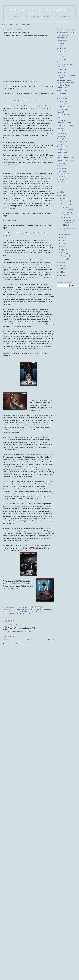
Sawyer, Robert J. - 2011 (66, 160)
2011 (61, 263)
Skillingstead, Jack (63, 166)
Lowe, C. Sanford (63, 131)
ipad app (37, 612)
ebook (20, 610)
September (65, 234)
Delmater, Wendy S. (64, 80)
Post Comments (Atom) (20, 644)
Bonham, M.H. (62, 48)
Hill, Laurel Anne (63, 109)
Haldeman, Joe (62, 99)
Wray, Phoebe (62, 182)
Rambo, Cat (61, 150)
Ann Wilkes (14, 25)
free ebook (49, 610)
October (64, 207)
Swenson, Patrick (63, 174)
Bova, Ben (61, 54)
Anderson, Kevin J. (64, 38)
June (63, 243)
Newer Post (7, 640)
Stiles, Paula (61, 171)
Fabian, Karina (62, 88)
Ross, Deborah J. (63, 155)
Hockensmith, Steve (64, 115)
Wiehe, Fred (61, 179)
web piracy (27, 613)
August (64, 237)
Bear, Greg (61, 43)
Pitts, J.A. (60, 144)
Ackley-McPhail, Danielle (66, 32)
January (64, 259)
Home (4, 25)
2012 (61, 198)
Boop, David (61, 51)
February (65, 256)
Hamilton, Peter (62, 101)
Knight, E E (61, 120)
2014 (61, 192)
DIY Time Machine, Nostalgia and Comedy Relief (67, 212)
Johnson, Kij (61, 117)
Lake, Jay (60, 128)
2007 (61, 275)
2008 (61, 272)
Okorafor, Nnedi (63, 142)
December (65, 201)
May (63, 247)
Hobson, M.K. (62, 112)
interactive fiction (26, 612)
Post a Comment (8, 636)
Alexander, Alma (63, 35)
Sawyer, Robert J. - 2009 (66, 158)
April (63, 250)
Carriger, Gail (62, 62)
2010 (61, 266)
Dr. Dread (13, 610)
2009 (61, 269)
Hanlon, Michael (63, 104)
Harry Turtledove (10, 612)
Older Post (50, 640)
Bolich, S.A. (61, 46)
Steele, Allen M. (62, 168)
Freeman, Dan (62, 93)
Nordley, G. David (63, 139)
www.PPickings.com (39, 150)
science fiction (16, 613)
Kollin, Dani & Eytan (64, 123)
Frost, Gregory (62, 96)
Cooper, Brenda (63, 70)
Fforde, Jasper (62, 90)
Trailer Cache (66, 217)
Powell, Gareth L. (63, 147)
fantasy (40, 610)
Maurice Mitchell (14, 625)
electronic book (30, 610)
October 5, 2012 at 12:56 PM (21, 631)
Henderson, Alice (63, 107)
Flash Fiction (25, 25)
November (65, 204)
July (63, 240)
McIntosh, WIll (62, 136)
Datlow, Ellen (62, 72)
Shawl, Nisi (61, 163)
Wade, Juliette (62, 177)
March (64, 253)
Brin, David (61, 57)
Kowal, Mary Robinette (65, 125)
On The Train (44, 86)
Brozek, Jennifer (63, 59)
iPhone (44, 612)
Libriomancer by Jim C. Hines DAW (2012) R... (68, 223)
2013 (61, 195)
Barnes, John (62, 40)
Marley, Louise (62, 134)
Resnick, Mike (62, 152)
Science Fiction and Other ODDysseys (39, 11)
